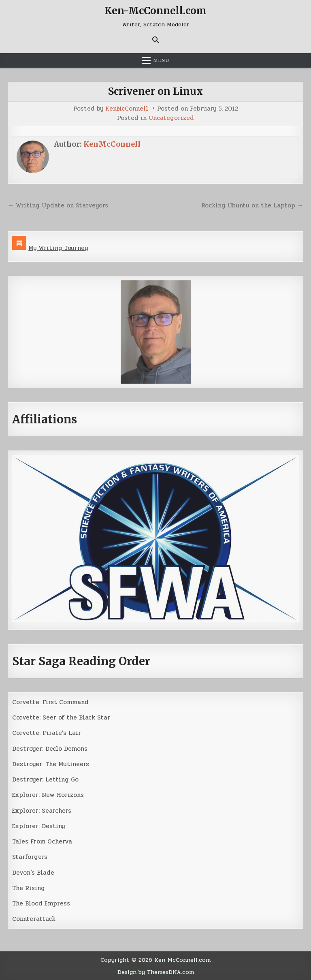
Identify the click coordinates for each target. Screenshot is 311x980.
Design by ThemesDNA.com (156, 972)
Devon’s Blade (33, 873)
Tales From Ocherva (42, 841)
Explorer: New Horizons (48, 795)
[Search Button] (155, 40)
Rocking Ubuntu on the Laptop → (252, 205)
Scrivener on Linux (155, 91)
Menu (161, 60)
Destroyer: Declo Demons (50, 749)
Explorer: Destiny (38, 826)
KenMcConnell (127, 109)
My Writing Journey (58, 248)
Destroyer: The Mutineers (51, 764)
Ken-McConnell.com (155, 11)
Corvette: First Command (50, 702)
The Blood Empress (41, 903)
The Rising (29, 888)
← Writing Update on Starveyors (58, 205)
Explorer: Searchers (42, 811)
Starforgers (30, 857)
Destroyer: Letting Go (45, 779)
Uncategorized (171, 118)
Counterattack (34, 919)
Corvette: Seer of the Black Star (61, 717)
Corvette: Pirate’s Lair (47, 733)
